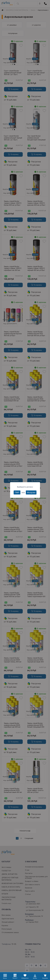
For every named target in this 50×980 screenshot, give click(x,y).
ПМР (17, 492)
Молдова (31, 492)
